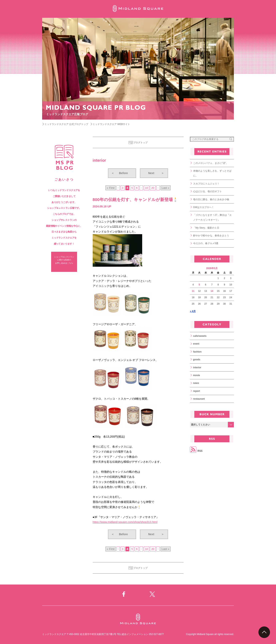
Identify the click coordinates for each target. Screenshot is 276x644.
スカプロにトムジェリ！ (206, 184)
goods (197, 360)
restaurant (199, 399)
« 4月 (193, 311)
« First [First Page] (111, 188)
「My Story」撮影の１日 (206, 228)
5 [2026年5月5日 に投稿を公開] (199, 285)
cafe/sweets (200, 336)
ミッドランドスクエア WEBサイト (111, 124)
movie (197, 375)
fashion (197, 352)
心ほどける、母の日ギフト (207, 191)
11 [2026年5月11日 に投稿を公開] (193, 291)
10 (147, 188)
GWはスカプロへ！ (204, 207)
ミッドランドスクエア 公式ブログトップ (66, 124)
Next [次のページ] (156, 173)
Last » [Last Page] (166, 188)
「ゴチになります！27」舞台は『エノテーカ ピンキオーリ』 (212, 217)
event (196, 344)
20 (153, 188)
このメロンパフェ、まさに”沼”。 (211, 163)
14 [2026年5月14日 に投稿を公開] (212, 291)
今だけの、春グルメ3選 (206, 243)
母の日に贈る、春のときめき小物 (211, 199)
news (196, 383)
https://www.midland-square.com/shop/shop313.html (125, 522)
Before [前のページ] (120, 173)
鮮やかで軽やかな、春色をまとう (211, 236)
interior (197, 368)
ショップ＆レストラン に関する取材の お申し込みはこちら (64, 260)
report (197, 391)
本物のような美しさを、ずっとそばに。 (212, 173)
